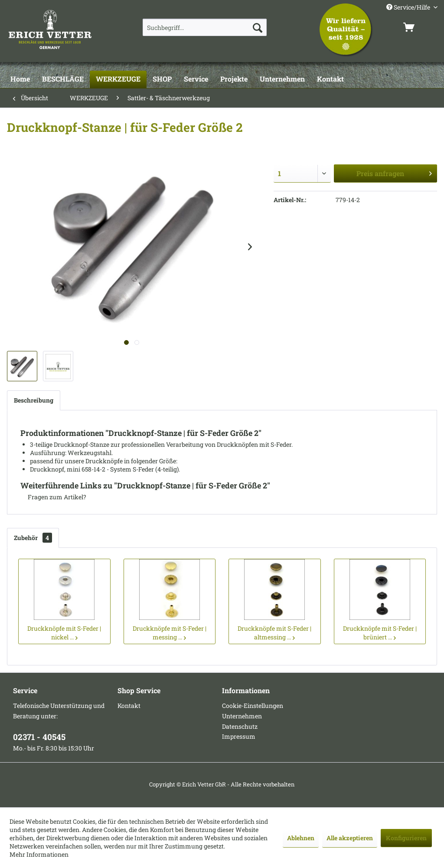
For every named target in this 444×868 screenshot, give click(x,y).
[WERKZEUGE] (118, 79)
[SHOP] (162, 79)
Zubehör (33, 538)
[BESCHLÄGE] (63, 79)
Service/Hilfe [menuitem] (409, 7)
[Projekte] (234, 79)
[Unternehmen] (282, 79)
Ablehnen (301, 838)
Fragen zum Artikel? (53, 497)
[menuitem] (205, 27)
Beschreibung (34, 400)
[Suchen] (258, 27)
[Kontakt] (330, 79)
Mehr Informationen (39, 854)
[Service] (196, 79)
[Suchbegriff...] (205, 27)
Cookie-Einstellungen (253, 706)
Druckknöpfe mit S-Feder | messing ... (170, 633)
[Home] (20, 79)
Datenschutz (240, 726)
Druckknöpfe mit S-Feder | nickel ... (64, 633)
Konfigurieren (406, 838)
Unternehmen (242, 716)
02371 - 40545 (39, 737)
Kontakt (129, 706)
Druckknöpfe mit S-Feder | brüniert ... (380, 633)
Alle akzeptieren (350, 838)
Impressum (239, 736)
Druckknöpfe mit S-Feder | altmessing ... (274, 633)
